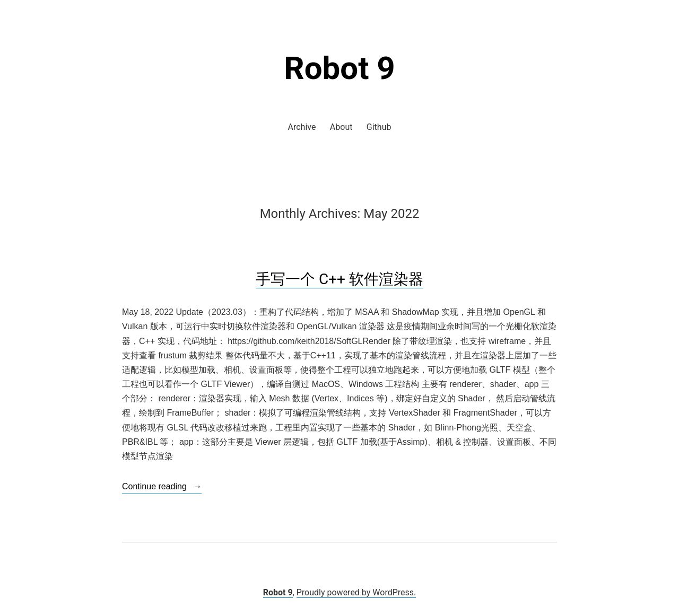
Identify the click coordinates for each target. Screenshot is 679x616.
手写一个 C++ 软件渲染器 (339, 279)
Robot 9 (339, 68)
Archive (302, 127)
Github (379, 127)
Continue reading (162, 487)
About (341, 127)
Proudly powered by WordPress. (356, 592)
